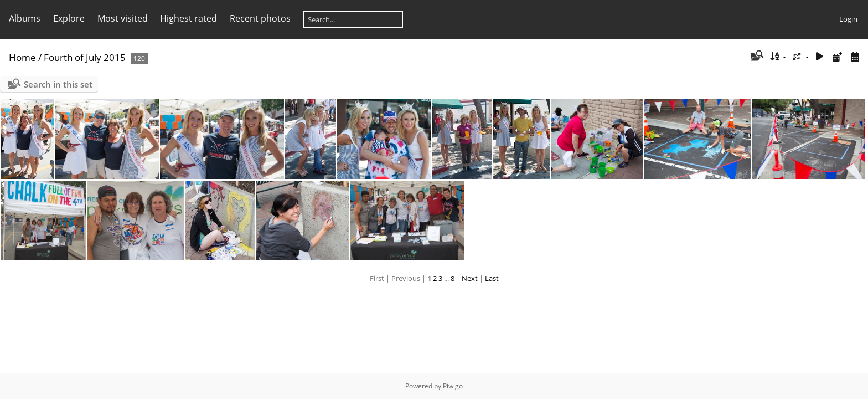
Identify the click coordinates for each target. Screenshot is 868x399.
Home (22, 57)
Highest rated (188, 18)
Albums (25, 18)
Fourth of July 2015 (85, 57)
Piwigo (453, 386)
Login (848, 19)
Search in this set (58, 84)
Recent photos (260, 18)
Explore (69, 18)
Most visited (123, 18)
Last (492, 278)
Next (470, 278)
